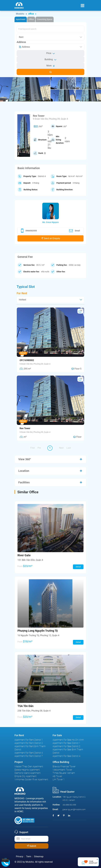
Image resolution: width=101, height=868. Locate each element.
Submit (31, 846)
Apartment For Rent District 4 (29, 753)
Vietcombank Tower (62, 770)
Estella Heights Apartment (27, 770)
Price (51, 53)
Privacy (20, 856)
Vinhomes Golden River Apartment (31, 780)
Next (61, 448)
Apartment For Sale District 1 (66, 743)
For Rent (22, 293)
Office (31, 19)
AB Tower (57, 776)
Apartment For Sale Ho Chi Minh (68, 740)
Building (50, 59)
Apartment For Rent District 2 (29, 743)
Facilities (24, 482)
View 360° (25, 459)
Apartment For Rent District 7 (29, 756)
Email (75, 231)
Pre (39, 448)
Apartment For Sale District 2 (66, 746)
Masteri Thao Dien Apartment (29, 767)
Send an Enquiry (51, 238)
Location (24, 471)
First (33, 448)
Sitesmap (39, 856)
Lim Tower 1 (59, 780)
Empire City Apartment (25, 776)
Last (69, 448)
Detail (78, 567)
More (50, 66)
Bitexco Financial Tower (64, 767)
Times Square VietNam (64, 773)
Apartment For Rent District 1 (29, 740)
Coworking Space (45, 19)
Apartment (21, 19)
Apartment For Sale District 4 (66, 756)
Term (29, 856)
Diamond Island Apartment (28, 773)
